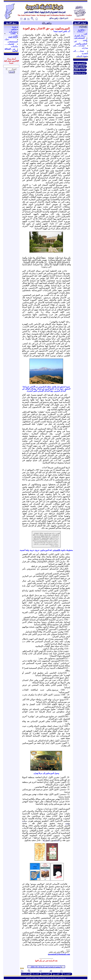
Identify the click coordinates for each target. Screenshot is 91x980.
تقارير (15, 36)
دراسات (80, 31)
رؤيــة (14, 27)
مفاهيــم (81, 30)
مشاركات (13, 32)
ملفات (13, 33)
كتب (85, 34)
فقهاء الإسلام (82, 56)
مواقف (14, 29)
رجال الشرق (80, 36)
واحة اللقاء (13, 37)
